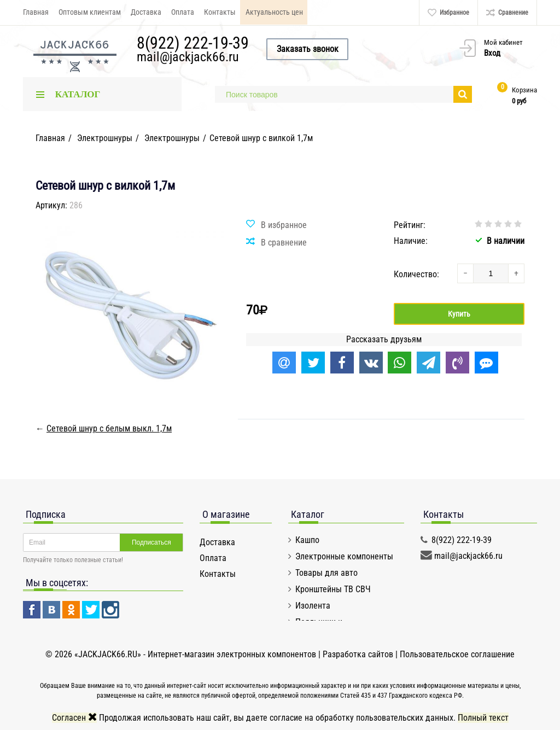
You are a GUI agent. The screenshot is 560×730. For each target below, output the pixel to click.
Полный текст (483, 718)
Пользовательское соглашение (457, 654)
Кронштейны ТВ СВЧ (333, 589)
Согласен (74, 718)
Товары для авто (326, 573)
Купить (459, 314)
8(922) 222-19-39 (193, 43)
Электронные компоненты (344, 556)
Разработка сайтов (358, 654)
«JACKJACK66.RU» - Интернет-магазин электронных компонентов (196, 654)
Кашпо (307, 540)
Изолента (313, 606)
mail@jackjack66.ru (188, 57)
